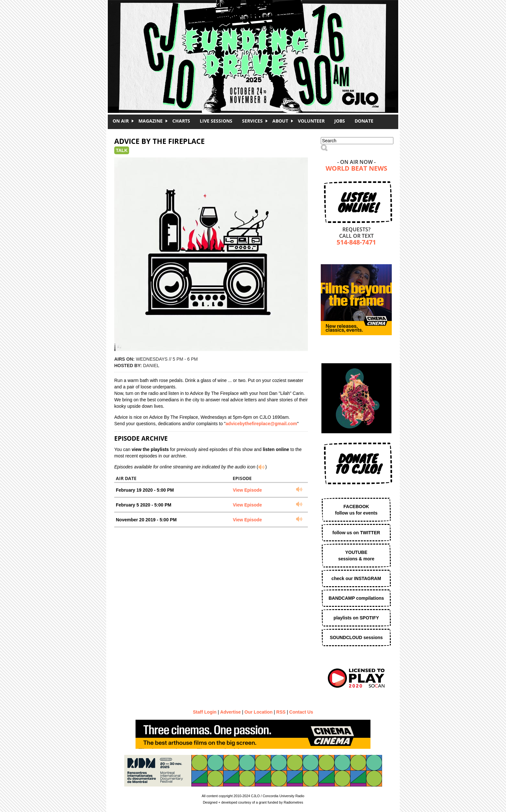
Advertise (230, 712)
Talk (122, 150)
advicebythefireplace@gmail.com (261, 424)
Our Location (259, 712)
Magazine (151, 121)
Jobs (340, 121)
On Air (121, 121)
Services (252, 121)
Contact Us (301, 712)
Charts (181, 121)
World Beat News (356, 169)
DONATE (364, 121)
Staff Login (205, 712)
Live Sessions (216, 121)
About (280, 121)
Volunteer (311, 121)
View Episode (247, 490)
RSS (281, 712)
